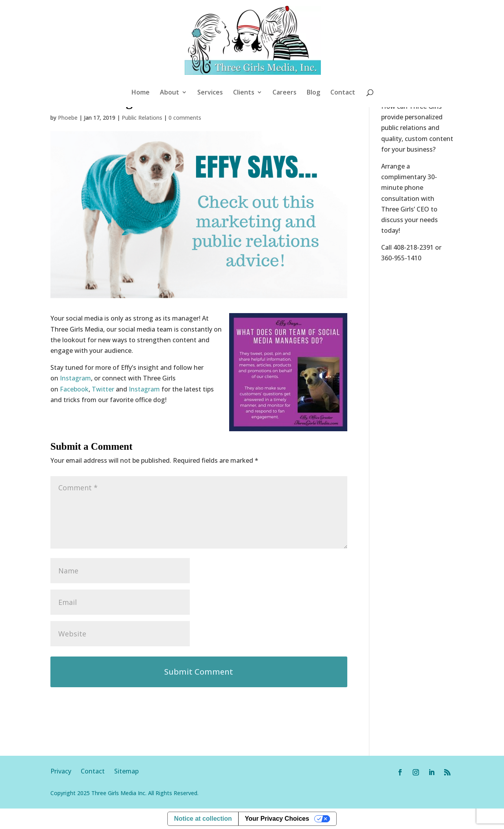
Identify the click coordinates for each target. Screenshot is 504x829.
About (170, 93)
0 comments (185, 118)
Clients (244, 93)
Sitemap (126, 771)
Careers (284, 93)
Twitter (103, 389)
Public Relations (142, 118)
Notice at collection (203, 819)
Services (210, 93)
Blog (313, 93)
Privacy (66, 771)
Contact (343, 93)
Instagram (75, 378)
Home (141, 93)
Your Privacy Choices (277, 819)
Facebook (74, 389)
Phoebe (68, 118)
